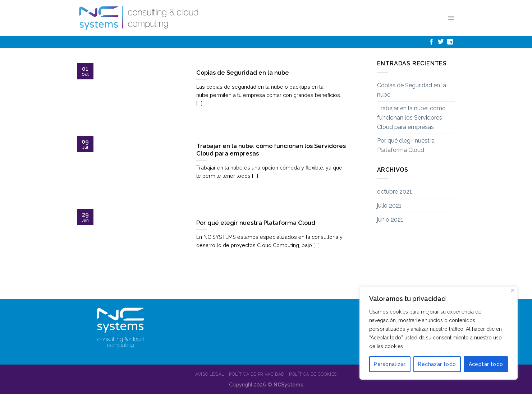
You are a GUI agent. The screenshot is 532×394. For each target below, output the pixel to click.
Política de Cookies (313, 374)
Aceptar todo (486, 364)
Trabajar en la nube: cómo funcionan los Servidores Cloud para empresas (411, 117)
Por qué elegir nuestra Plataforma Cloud (406, 145)
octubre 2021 (395, 192)
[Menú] (451, 18)
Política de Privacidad (256, 374)
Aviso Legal (210, 374)
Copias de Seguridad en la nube (412, 90)
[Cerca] (513, 290)
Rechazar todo (437, 364)
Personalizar (390, 364)
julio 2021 (389, 206)
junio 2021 (390, 220)
